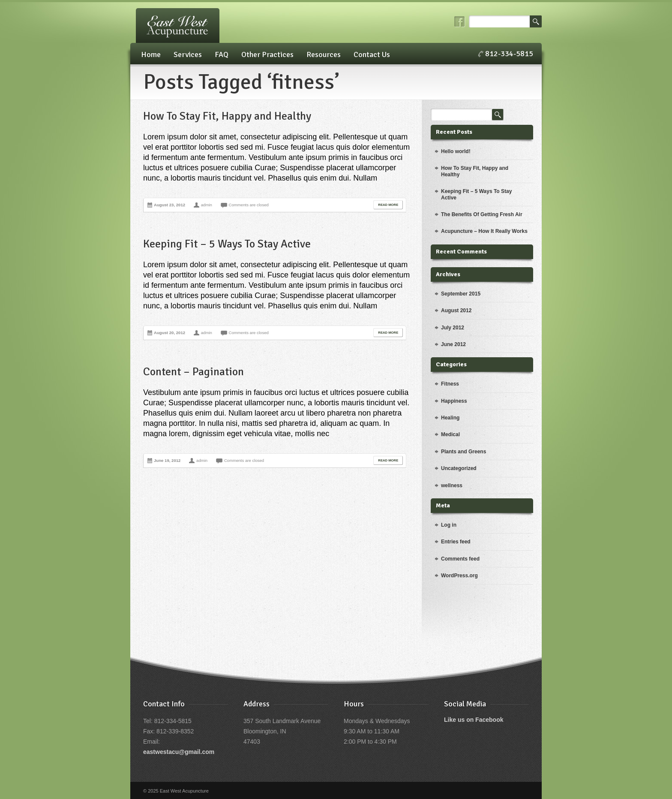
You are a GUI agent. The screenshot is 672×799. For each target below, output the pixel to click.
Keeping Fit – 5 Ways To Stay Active (227, 244)
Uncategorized (459, 468)
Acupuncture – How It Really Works (484, 231)
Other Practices (267, 54)
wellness (452, 485)
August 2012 (456, 311)
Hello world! (456, 151)
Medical (450, 434)
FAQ (222, 54)
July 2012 (453, 328)
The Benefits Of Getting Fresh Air (482, 214)
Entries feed (456, 542)
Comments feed (460, 559)
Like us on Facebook (474, 720)
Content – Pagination (193, 372)
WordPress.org (459, 576)
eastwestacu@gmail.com (179, 752)
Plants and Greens (463, 452)
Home (151, 54)
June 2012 (453, 344)
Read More (388, 205)
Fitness (450, 384)
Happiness (454, 401)
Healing (450, 418)
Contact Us (372, 54)
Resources (324, 54)
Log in (449, 525)
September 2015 (461, 294)
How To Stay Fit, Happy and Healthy (227, 116)
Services (188, 54)
